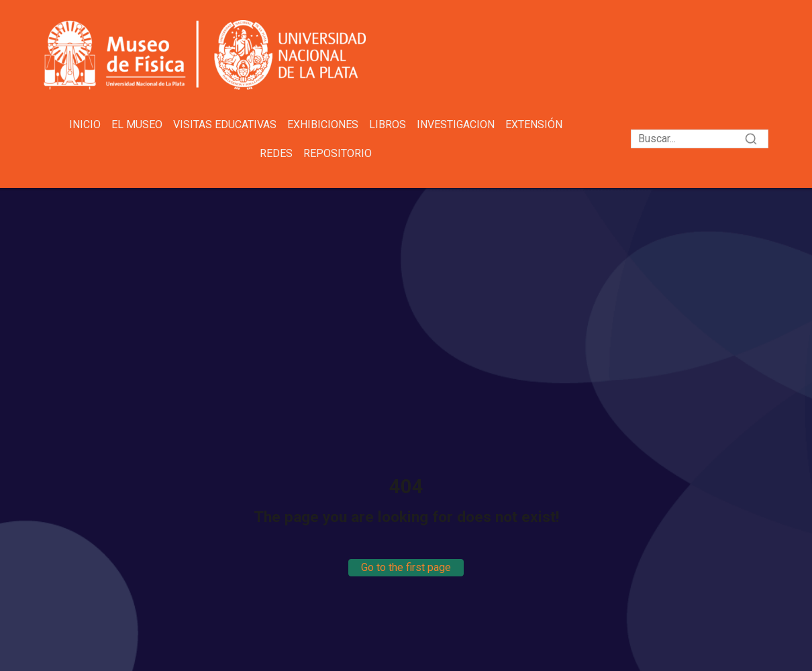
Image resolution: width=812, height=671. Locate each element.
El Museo (137, 124)
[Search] (700, 139)
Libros (388, 124)
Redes (276, 153)
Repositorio (338, 153)
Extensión (534, 124)
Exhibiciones (323, 124)
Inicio (85, 124)
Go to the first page (406, 567)
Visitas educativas (225, 124)
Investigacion (456, 124)
